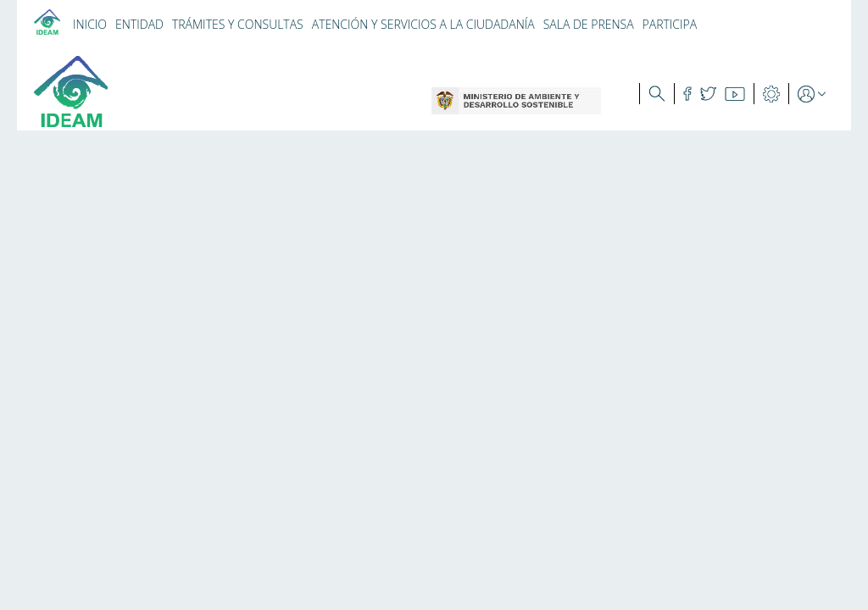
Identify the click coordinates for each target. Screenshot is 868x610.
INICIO (90, 24)
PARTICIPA (670, 24)
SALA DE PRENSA (589, 24)
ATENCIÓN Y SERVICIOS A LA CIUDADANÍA (423, 24)
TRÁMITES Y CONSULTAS (238, 24)
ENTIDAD (139, 24)
